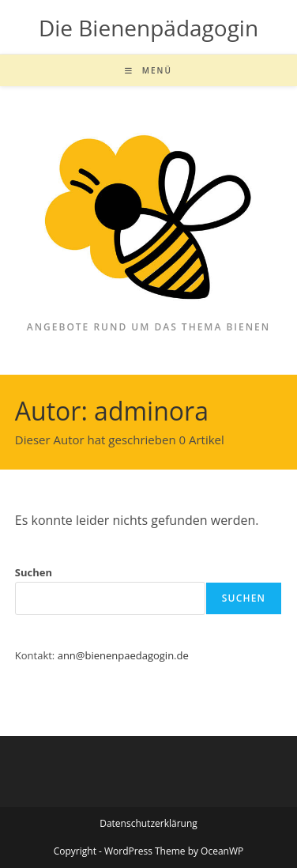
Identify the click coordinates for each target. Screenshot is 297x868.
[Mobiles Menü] (148, 70)
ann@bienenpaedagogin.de (123, 655)
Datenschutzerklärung (148, 823)
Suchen (34, 572)
